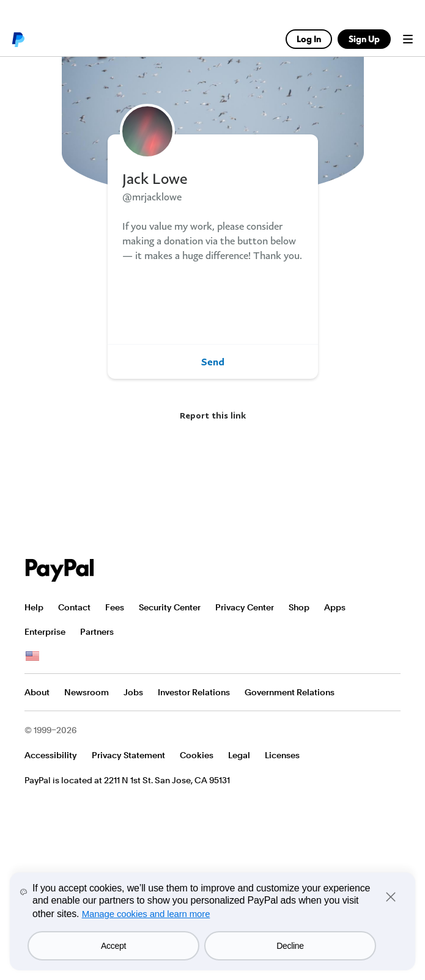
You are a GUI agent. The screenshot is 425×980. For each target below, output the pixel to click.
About (37, 692)
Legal (239, 755)
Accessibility (51, 755)
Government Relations (290, 692)
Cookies (197, 755)
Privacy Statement (128, 755)
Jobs (133, 692)
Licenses (282, 755)
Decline (290, 946)
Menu (408, 39)
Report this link (213, 415)
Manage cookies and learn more (146, 914)
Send (213, 362)
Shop (299, 607)
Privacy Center (245, 607)
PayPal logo (18, 39)
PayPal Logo (60, 570)
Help (34, 607)
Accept (113, 946)
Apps (335, 607)
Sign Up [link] (364, 39)
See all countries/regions (32, 656)
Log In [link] (309, 39)
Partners (97, 632)
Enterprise (45, 632)
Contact (74, 607)
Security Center (170, 607)
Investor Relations (194, 692)
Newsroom (87, 692)
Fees (115, 607)
